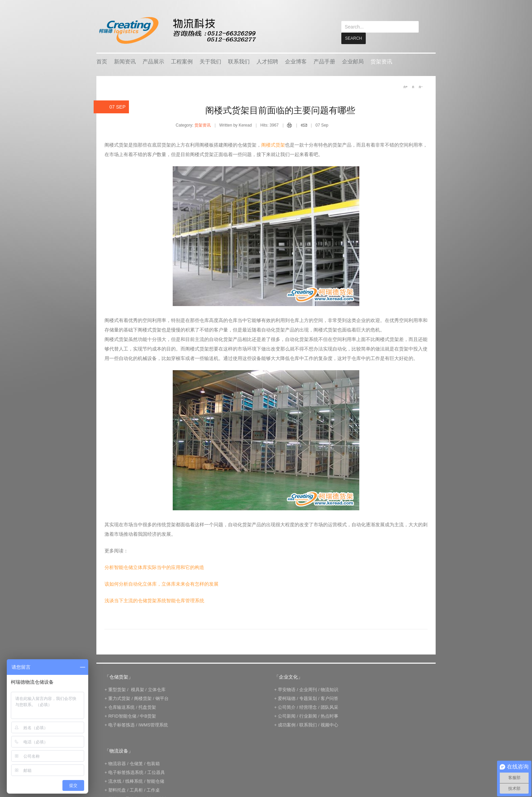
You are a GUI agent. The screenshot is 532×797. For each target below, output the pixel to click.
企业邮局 (353, 61)
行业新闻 (308, 716)
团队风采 (329, 707)
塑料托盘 (117, 790)
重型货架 (117, 689)
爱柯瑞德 (287, 698)
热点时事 (329, 716)
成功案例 (287, 725)
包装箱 (153, 763)
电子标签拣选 (121, 725)
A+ (405, 87)
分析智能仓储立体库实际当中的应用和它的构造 (154, 567)
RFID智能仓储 (122, 716)
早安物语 (287, 689)
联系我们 (239, 61)
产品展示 (153, 61)
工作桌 (153, 790)
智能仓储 (155, 781)
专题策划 (308, 698)
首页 (102, 61)
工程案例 (182, 61)
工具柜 (136, 790)
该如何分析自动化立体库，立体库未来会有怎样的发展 (161, 584)
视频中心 (329, 725)
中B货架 (148, 716)
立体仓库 (157, 689)
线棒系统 (134, 781)
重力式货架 (119, 698)
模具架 (138, 689)
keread (177, 30)
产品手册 (324, 61)
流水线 (115, 781)
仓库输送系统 (121, 707)
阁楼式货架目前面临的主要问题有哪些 (280, 110)
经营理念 (308, 707)
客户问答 (329, 698)
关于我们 (210, 61)
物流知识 (329, 689)
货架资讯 (381, 61)
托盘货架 (147, 707)
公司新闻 (287, 716)
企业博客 (296, 61)
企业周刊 (308, 689)
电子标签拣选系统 (126, 772)
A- (420, 87)
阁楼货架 (143, 698)
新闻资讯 (125, 61)
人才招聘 (267, 61)
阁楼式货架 (273, 145)
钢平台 (162, 698)
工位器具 (156, 772)
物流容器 (117, 763)
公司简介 (287, 707)
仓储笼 (136, 763)
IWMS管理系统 (153, 725)
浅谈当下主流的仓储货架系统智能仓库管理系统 (154, 600)
